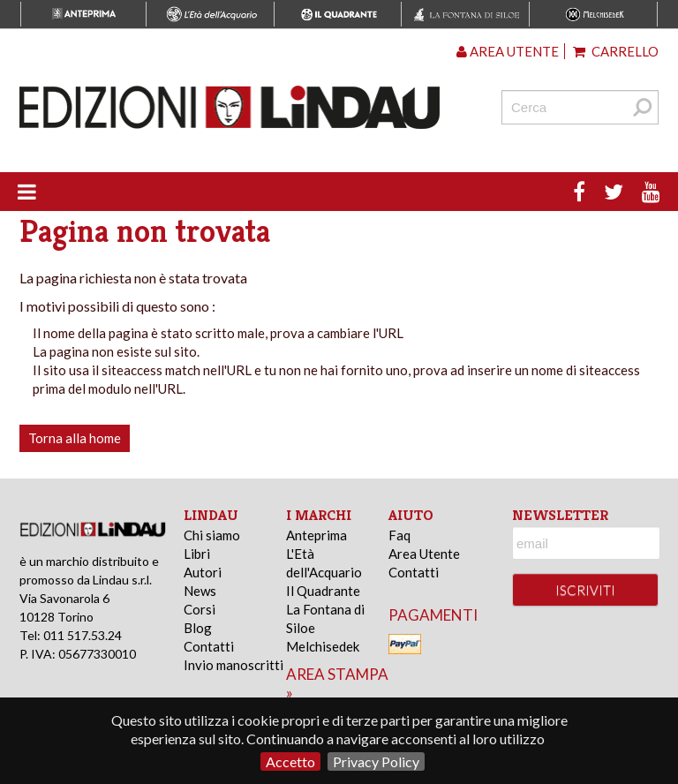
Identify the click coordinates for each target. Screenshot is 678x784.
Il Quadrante (323, 591)
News (200, 591)
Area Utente (424, 554)
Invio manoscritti (234, 665)
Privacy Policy (376, 761)
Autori (203, 572)
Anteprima (316, 535)
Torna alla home (75, 438)
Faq (399, 535)
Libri (197, 554)
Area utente (508, 51)
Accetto (290, 761)
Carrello (616, 51)
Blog (198, 628)
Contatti (209, 646)
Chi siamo (212, 535)
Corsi (200, 609)
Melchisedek (323, 646)
